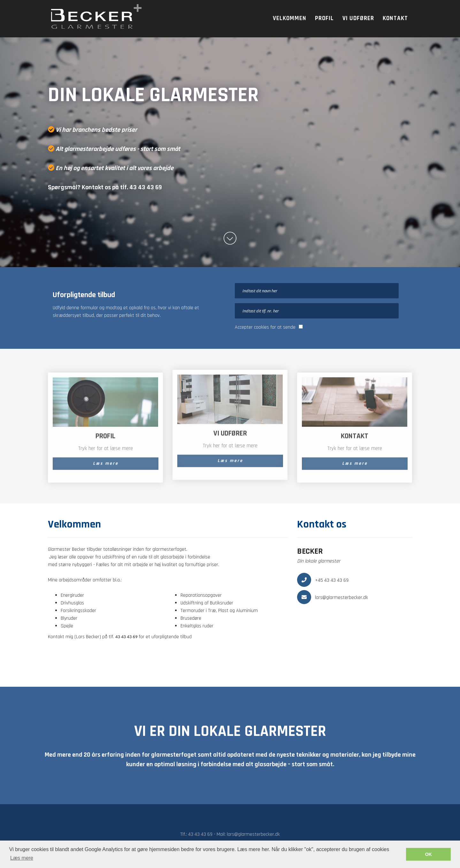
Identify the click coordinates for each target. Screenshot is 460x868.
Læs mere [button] (22, 858)
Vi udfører (358, 18)
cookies (261, 327)
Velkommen (290, 18)
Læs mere (106, 467)
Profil (324, 18)
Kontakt (395, 18)
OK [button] (428, 854)
